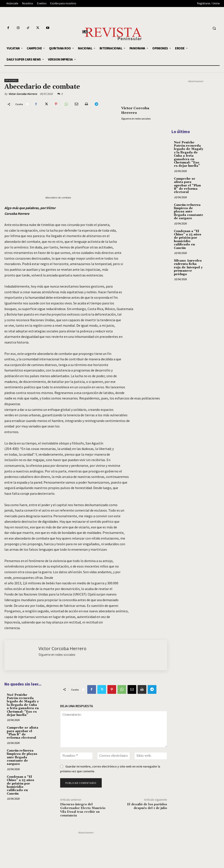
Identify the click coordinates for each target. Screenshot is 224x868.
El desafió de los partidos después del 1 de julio (147, 806)
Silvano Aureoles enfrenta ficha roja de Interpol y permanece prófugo (188, 267)
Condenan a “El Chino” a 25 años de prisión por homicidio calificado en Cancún (20, 785)
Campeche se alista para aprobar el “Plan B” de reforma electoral (23, 733)
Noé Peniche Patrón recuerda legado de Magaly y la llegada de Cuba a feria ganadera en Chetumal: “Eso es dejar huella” (23, 705)
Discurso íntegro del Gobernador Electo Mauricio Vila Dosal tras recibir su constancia (83, 810)
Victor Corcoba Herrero (23, 94)
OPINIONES (11, 81)
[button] (214, 28)
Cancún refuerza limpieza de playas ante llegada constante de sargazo (22, 757)
